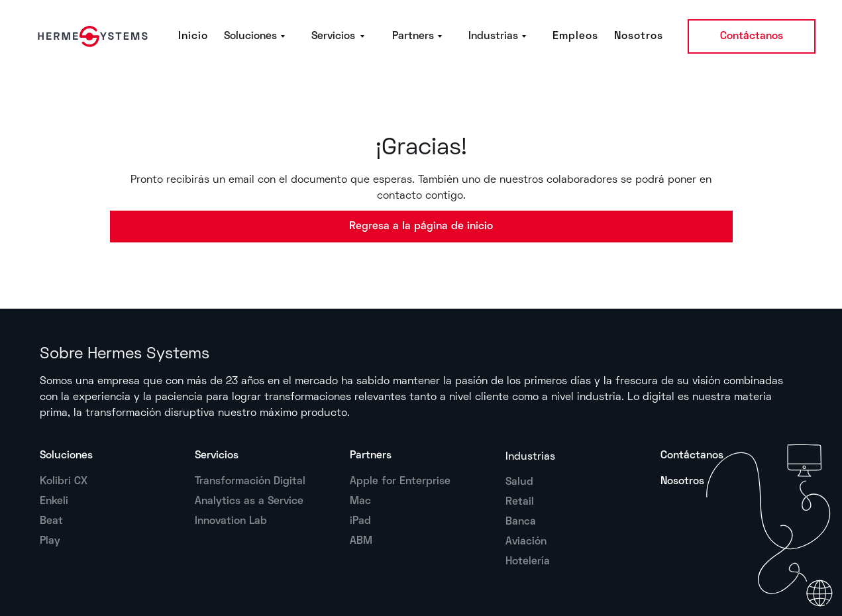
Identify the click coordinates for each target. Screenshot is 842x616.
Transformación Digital (250, 482)
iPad (360, 521)
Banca (521, 522)
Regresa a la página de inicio (421, 227)
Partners (371, 456)
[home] (90, 36)
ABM (361, 541)
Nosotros (639, 36)
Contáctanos (752, 36)
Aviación (526, 542)
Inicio (193, 36)
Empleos (575, 36)
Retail (520, 502)
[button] (260, 36)
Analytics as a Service (249, 501)
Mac (360, 501)
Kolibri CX (64, 482)
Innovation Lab (231, 521)
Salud (519, 482)
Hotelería (528, 562)
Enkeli (54, 501)
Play (50, 541)
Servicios (217, 456)
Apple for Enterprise (400, 482)
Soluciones (66, 456)
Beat (51, 521)
